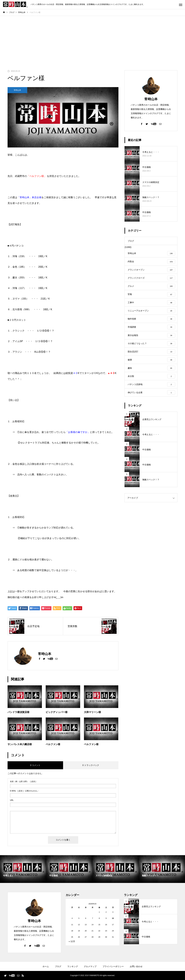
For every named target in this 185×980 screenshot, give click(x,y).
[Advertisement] (93, 38)
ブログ (58, 966)
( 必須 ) (23, 781)
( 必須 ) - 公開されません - (24, 791)
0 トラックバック (91, 765)
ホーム (46, 966)
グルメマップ (90, 966)
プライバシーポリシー (113, 966)
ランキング (73, 966)
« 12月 (72, 941)
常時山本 (17, 90)
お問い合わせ (136, 966)
